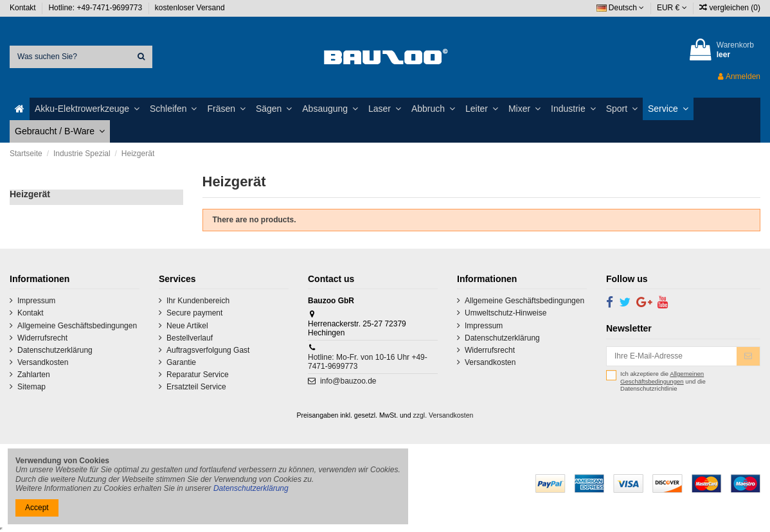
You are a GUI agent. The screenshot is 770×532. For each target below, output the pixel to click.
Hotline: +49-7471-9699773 (96, 8)
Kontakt (24, 8)
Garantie (181, 362)
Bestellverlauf (190, 338)
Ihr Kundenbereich (198, 301)
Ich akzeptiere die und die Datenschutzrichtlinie (663, 381)
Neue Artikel (187, 326)
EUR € (672, 8)
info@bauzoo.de (348, 381)
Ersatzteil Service (196, 387)
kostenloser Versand (190, 8)
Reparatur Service (198, 375)
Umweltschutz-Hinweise (506, 313)
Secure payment (194, 313)
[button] (87, 109)
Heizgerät (30, 194)
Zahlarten (34, 375)
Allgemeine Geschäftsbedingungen (77, 326)
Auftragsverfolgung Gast (208, 350)
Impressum (36, 301)
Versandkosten (43, 362)
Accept (37, 508)
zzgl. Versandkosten (443, 415)
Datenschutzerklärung (55, 350)
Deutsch (621, 8)
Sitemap (31, 387)
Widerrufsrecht (42, 338)
